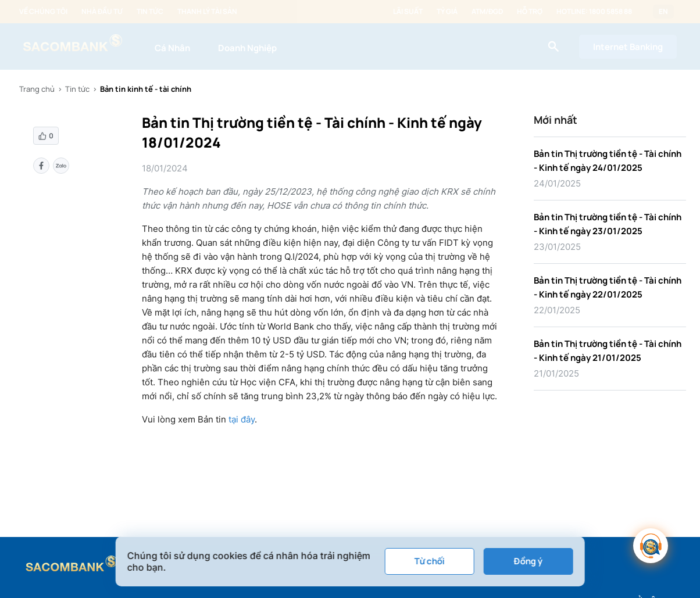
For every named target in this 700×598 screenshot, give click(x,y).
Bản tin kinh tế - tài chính (146, 89)
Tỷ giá (447, 12)
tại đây (242, 419)
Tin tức (150, 12)
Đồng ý (528, 561)
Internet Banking (628, 47)
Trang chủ (37, 89)
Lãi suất (408, 12)
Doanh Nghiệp (247, 48)
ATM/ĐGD (487, 12)
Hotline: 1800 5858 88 (594, 12)
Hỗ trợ (530, 12)
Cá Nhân (172, 48)
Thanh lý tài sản (207, 12)
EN (663, 12)
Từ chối (429, 561)
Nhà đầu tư (102, 12)
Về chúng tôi (43, 12)
